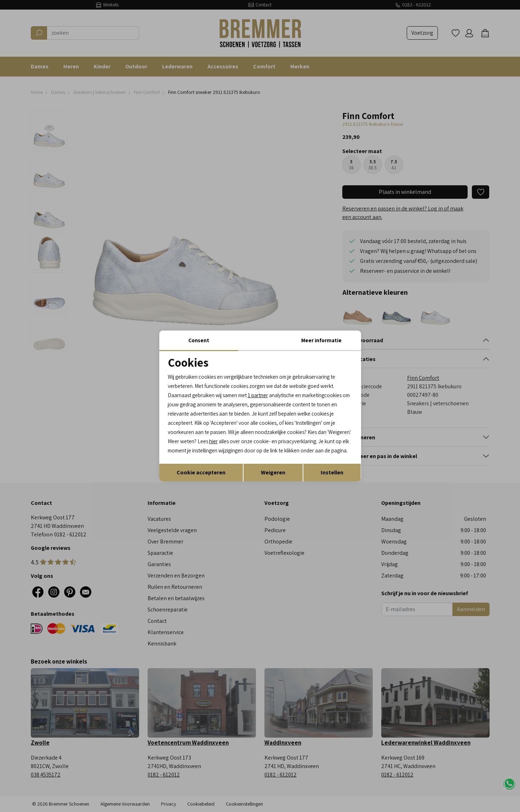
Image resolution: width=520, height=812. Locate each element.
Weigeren (273, 479)
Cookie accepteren (201, 479)
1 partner (266, 390)
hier (337, 438)
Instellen (332, 479)
